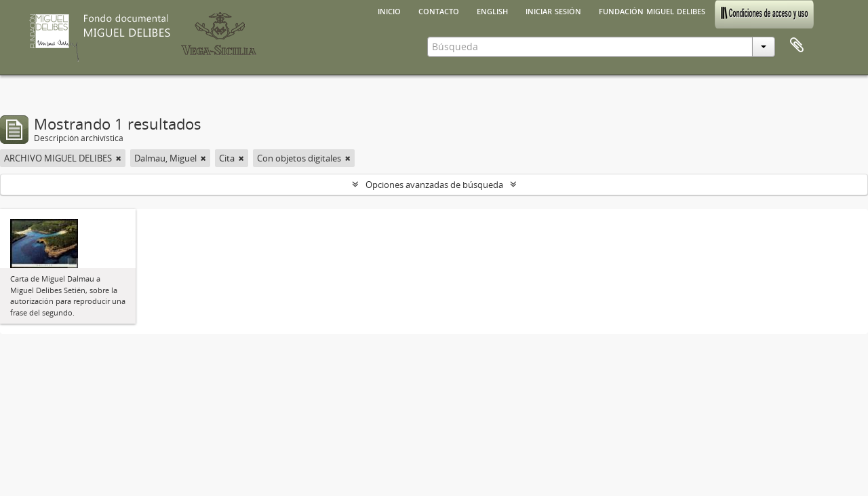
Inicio (389, 10)
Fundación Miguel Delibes (652, 10)
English (492, 10)
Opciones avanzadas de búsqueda (434, 185)
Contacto (439, 10)
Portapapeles (797, 45)
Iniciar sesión (553, 10)
